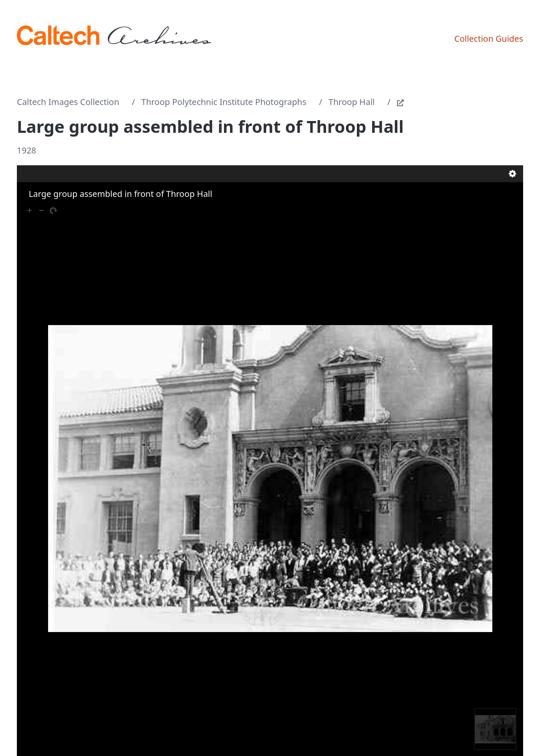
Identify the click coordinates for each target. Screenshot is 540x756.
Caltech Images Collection (68, 102)
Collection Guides (489, 39)
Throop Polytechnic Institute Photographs (224, 102)
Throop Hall (352, 102)
